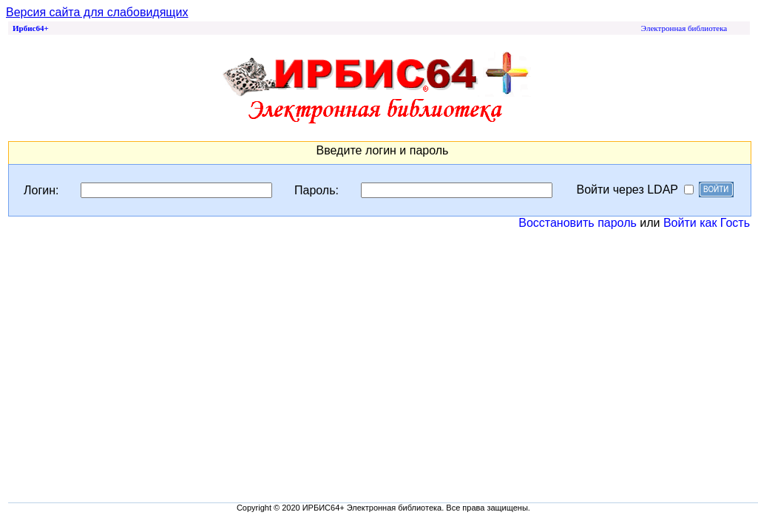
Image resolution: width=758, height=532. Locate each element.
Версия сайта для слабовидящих (97, 12)
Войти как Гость (707, 223)
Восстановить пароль (578, 223)
